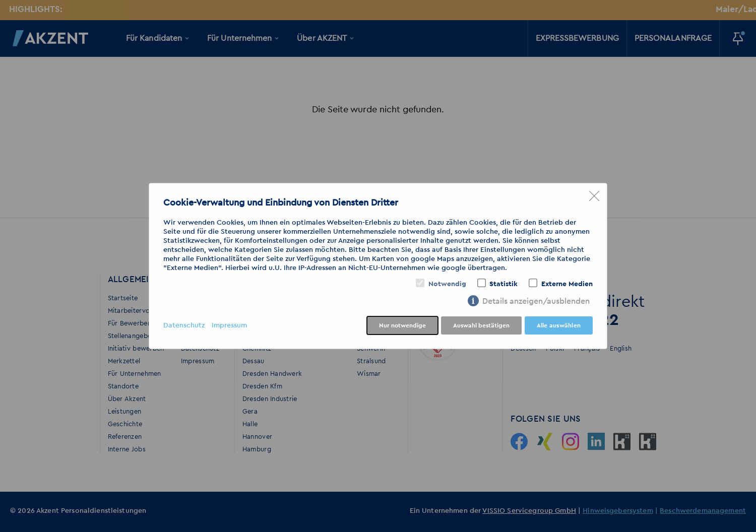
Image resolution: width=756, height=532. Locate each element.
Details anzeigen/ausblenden (536, 301)
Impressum (229, 325)
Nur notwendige (402, 325)
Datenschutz (184, 325)
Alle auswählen (559, 325)
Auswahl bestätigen (481, 325)
